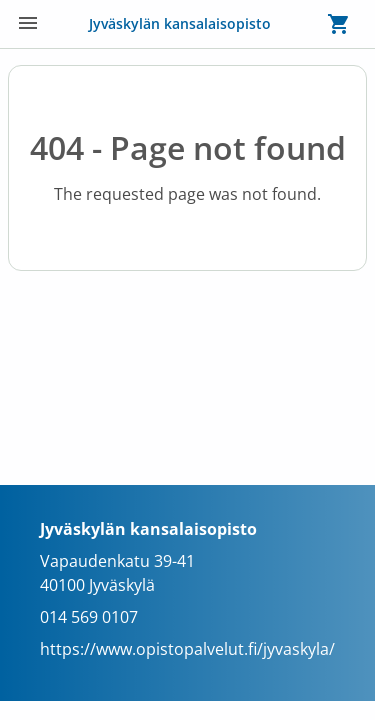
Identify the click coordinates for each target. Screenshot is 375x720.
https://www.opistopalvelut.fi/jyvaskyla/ (187, 649)
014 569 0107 (89, 617)
